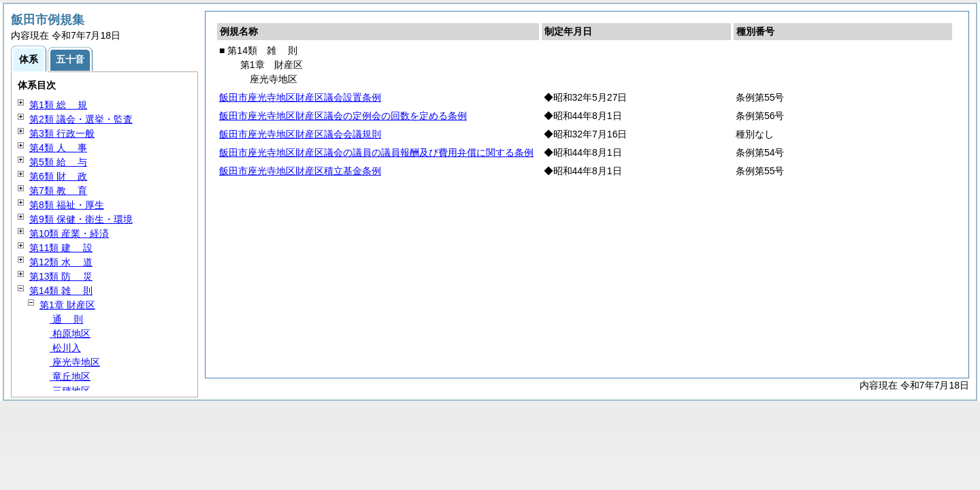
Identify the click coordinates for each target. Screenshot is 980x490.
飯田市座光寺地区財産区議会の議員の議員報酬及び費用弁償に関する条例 (376, 152)
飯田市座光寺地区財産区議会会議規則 (300, 134)
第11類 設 (61, 248)
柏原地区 (70, 333)
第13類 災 (61, 276)
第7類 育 (58, 191)
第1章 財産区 (67, 305)
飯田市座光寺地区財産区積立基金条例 (300, 171)
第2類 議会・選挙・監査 (81, 119)
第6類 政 (58, 176)
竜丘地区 (70, 376)
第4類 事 (58, 148)
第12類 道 (61, 262)
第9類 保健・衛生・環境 (81, 219)
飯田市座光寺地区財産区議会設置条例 (300, 97)
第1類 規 (58, 105)
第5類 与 (58, 162)
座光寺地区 (75, 362)
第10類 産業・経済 (69, 233)
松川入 (65, 348)
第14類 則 (61, 291)
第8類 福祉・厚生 (67, 205)
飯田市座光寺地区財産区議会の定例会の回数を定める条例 (343, 116)
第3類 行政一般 (62, 133)
